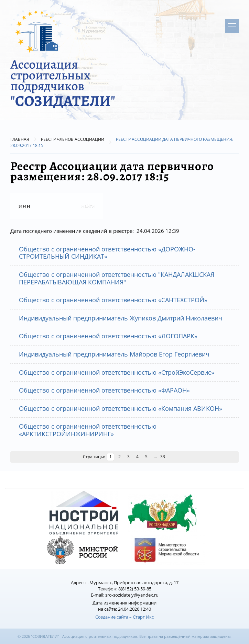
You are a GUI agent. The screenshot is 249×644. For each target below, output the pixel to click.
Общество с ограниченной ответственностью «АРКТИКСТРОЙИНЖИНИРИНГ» (88, 430)
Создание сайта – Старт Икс (124, 617)
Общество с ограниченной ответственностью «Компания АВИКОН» (121, 408)
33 (163, 457)
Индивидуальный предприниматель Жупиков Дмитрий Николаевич (121, 318)
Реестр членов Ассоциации (73, 139)
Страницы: (94, 457)
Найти (88, 206)
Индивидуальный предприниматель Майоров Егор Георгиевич (114, 354)
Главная (20, 139)
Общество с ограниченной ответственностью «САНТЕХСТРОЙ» (113, 300)
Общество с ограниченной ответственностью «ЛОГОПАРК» (108, 336)
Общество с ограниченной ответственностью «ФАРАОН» (104, 390)
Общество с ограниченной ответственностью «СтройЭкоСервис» (117, 372)
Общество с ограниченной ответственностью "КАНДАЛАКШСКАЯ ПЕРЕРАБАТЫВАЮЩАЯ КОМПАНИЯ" (117, 278)
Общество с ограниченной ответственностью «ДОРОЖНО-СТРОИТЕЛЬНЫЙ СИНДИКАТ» (107, 253)
